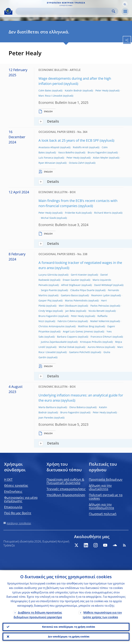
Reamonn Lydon (101, 295)
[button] (125, 4)
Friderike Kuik (73, 213)
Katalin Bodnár (73, 90)
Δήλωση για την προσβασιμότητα (101, 506)
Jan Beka (70, 311)
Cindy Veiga (45, 311)
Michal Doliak (67, 347)
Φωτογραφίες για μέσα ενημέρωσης (21, 499)
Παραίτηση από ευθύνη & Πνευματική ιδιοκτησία (65, 481)
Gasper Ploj (45, 300)
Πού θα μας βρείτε (18, 513)
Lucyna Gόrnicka (48, 275)
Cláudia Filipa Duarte (82, 290)
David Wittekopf (103, 285)
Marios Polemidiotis (76, 300)
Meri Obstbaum (68, 306)
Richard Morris (103, 213)
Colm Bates (45, 90)
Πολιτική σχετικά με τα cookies (106, 497)
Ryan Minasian (47, 163)
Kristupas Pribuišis (91, 342)
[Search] (64, 11)
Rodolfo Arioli (81, 147)
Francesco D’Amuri (101, 337)
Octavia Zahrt (77, 163)
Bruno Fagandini (97, 152)
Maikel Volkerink (100, 321)
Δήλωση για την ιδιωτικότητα (100, 487)
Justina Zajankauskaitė (54, 342)
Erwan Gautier (71, 280)
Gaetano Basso (69, 295)
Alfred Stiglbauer (71, 285)
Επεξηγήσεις (13, 491)
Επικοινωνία (13, 507)
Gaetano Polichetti (80, 352)
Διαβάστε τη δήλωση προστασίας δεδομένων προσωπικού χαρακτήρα (38, 614)
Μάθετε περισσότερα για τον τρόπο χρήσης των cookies (102, 614)
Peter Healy (102, 90)
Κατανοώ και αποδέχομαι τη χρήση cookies (69, 626)
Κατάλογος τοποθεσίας (19, 523)
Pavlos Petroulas (100, 306)
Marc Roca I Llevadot (50, 96)
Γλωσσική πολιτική (103, 514)
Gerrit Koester (79, 275)
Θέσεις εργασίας (16, 485)
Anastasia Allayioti (49, 147)
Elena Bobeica (78, 407)
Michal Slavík (48, 218)
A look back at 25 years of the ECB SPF (69, 140)
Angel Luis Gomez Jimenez (78, 331)
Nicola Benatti (97, 311)
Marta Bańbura (47, 407)
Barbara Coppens (67, 337)
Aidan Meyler (101, 158)
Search (114, 11)
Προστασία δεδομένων (106, 479)
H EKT (8, 479)
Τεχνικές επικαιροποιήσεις (66, 489)
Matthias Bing (86, 326)
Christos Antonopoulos (52, 326)
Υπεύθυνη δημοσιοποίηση (66, 495)
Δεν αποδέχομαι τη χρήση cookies (69, 636)
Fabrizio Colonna (67, 321)
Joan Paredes (46, 418)
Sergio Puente (49, 290)
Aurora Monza (96, 347)
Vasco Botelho (66, 152)
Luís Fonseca (46, 158)
